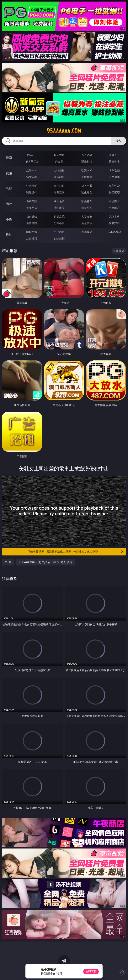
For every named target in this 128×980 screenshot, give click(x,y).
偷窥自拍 (32, 201)
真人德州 (59, 155)
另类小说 (59, 223)
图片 (9, 204)
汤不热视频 (114, 232)
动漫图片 (114, 201)
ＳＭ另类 (114, 177)
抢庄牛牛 (114, 161)
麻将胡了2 (32, 161)
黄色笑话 (87, 223)
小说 (9, 219)
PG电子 (32, 155)
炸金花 (59, 161)
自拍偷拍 (59, 170)
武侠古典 (114, 217)
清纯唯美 (59, 208)
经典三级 (59, 192)
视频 (9, 173)
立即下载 (91, 971)
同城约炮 (32, 232)
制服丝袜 (32, 192)
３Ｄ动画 (114, 170)
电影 (9, 188)
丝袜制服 (59, 177)
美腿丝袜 (32, 208)
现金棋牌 (87, 161)
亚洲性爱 (32, 186)
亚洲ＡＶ (32, 170)
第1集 (8, 562)
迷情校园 (32, 223)
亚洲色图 (59, 201)
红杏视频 (32, 238)
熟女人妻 (32, 177)
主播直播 (87, 177)
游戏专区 (114, 155)
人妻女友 (87, 217)
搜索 (118, 141)
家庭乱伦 (59, 217)
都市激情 (32, 217)
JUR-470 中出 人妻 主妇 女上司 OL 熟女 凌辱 (46, 562)
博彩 (9, 158)
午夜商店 (59, 232)
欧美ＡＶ (87, 170)
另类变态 (114, 192)
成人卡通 (87, 186)
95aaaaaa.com (64, 131)
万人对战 (87, 155)
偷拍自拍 (59, 186)
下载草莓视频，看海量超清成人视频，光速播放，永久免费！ (76, 552)
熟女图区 (87, 208)
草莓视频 (87, 232)
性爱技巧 (114, 223)
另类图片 (114, 208)
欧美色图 (87, 201)
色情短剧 (59, 238)
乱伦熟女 (87, 192)
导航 (9, 235)
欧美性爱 (114, 186)
